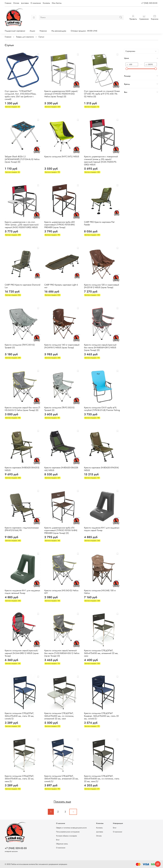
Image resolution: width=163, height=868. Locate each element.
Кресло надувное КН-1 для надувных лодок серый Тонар (102, 529)
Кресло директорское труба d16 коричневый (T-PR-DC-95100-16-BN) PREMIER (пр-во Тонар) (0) (61, 530)
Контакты (46, 3)
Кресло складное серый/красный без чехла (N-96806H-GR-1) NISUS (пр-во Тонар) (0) (100, 347)
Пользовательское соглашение (68, 832)
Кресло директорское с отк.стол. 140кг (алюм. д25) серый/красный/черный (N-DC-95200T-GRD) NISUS (22, 225)
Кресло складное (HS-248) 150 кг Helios (100, 592)
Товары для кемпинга (25, 37)
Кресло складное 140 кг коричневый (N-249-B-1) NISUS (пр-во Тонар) (62, 346)
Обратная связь (62, 844)
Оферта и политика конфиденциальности (71, 828)
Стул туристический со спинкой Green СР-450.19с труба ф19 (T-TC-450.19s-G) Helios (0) (102, 94)
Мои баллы (57, 3)
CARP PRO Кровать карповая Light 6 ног (61, 286)
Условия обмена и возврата (66, 836)
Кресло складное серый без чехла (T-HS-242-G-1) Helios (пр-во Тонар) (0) (23, 409)
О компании (36, 3)
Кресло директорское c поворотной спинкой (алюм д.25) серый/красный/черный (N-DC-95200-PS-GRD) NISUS (101, 161)
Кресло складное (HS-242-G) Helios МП (61, 592)
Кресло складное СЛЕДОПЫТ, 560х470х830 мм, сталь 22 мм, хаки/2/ (19, 779)
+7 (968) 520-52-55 (149, 3)
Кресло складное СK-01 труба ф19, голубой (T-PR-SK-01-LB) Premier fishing (102, 409)
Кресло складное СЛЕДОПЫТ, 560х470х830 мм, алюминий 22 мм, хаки (101, 653)
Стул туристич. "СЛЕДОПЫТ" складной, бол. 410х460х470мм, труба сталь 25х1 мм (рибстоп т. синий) (21, 95)
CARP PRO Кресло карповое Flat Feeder (99, 223)
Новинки (43, 31)
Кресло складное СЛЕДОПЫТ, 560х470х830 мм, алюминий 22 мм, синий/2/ (61, 779)
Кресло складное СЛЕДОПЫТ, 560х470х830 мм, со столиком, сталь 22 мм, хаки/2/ (102, 779)
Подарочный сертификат (15, 31)
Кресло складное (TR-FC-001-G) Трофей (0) (20, 346)
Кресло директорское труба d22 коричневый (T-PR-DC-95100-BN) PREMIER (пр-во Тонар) (60, 225)
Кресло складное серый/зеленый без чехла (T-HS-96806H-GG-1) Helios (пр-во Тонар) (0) (62, 653)
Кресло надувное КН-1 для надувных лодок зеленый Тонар (22, 592)
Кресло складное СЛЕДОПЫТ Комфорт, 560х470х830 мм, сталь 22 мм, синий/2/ (101, 716)
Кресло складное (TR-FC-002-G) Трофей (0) (59, 409)
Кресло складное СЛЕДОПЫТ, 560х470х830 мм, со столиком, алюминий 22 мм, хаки (59, 716)
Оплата (16, 3)
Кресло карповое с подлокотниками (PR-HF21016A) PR (22, 529)
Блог (58, 840)
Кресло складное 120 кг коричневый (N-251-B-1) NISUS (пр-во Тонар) (102, 286)
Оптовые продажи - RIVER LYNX (84, 31)
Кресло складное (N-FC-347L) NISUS (62, 157)
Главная (8, 3)
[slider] (127, 69)
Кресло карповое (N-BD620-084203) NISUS (22, 469)
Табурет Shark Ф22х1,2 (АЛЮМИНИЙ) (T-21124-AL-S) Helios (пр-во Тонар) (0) (22, 159)
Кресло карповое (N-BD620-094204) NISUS (101, 469)
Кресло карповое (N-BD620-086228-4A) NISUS (61, 469)
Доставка (25, 3)
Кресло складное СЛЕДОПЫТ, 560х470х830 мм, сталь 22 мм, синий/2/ (19, 716)
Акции (32, 31)
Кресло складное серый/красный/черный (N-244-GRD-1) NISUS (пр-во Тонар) (22, 653)
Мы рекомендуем (59, 31)
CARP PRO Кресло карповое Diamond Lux (22, 286)
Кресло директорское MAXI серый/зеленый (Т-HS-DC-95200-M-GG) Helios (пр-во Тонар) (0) (61, 94)
